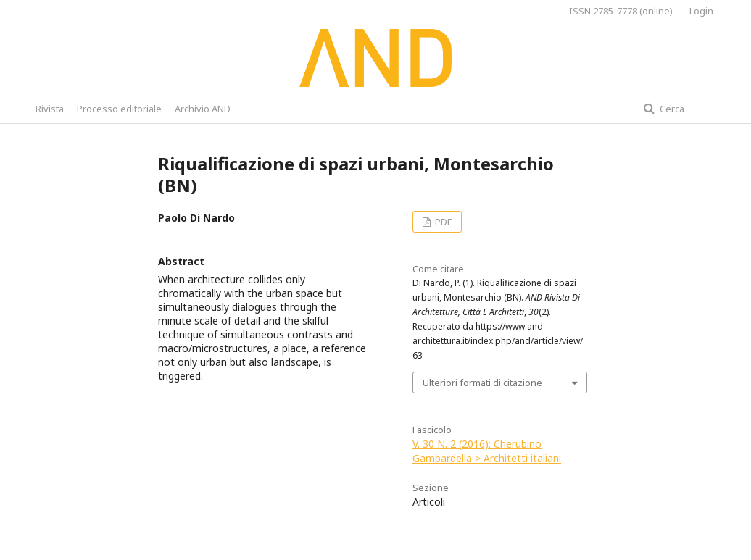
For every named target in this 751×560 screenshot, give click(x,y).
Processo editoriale (119, 109)
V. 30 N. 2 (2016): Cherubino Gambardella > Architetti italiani (487, 451)
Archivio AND (203, 109)
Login (701, 11)
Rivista (50, 109)
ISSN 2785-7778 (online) (621, 11)
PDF (442, 222)
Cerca (671, 109)
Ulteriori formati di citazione (482, 383)
